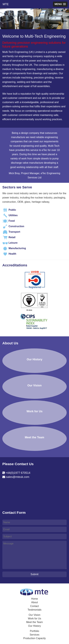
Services (34, 635)
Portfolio (34, 631)
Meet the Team (35, 622)
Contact (34, 606)
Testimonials (34, 610)
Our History (34, 626)
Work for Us (34, 619)
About (35, 602)
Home (34, 599)
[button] (60, 4)
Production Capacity (34, 638)
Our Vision (34, 615)
